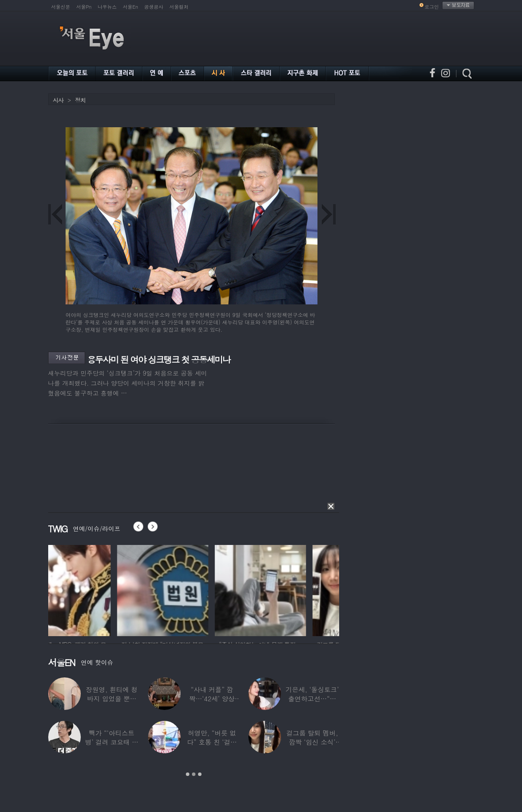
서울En (130, 7)
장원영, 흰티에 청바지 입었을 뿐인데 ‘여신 (112, 698)
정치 (80, 100)
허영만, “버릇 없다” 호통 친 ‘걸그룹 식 (212, 742)
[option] (94, 589)
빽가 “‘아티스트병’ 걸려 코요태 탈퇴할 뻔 (112, 742)
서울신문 (61, 7)
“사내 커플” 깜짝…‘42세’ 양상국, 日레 (212, 698)
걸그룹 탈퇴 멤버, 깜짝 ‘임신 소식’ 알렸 (312, 742)
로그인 (432, 7)
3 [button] (200, 774)
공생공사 (154, 7)
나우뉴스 (107, 7)
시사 (58, 100)
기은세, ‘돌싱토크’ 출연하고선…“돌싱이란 (312, 698)
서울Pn (84, 7)
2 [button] (194, 774)
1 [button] (188, 774)
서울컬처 (179, 7)
